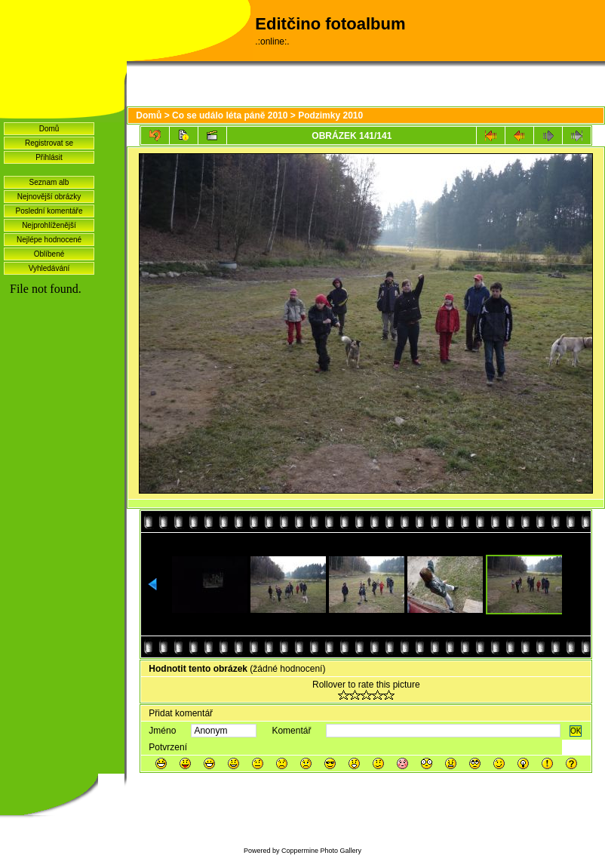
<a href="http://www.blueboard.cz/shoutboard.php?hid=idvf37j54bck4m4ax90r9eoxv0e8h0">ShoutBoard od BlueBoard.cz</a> (62, 484)
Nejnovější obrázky (49, 197)
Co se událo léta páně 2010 (230, 115)
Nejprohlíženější (49, 225)
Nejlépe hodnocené (49, 240)
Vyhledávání (49, 268)
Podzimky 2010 (330, 115)
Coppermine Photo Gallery (321, 851)
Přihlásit (49, 157)
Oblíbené (49, 254)
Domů (49, 129)
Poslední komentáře (49, 211)
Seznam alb (49, 182)
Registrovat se (49, 143)
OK (576, 731)
